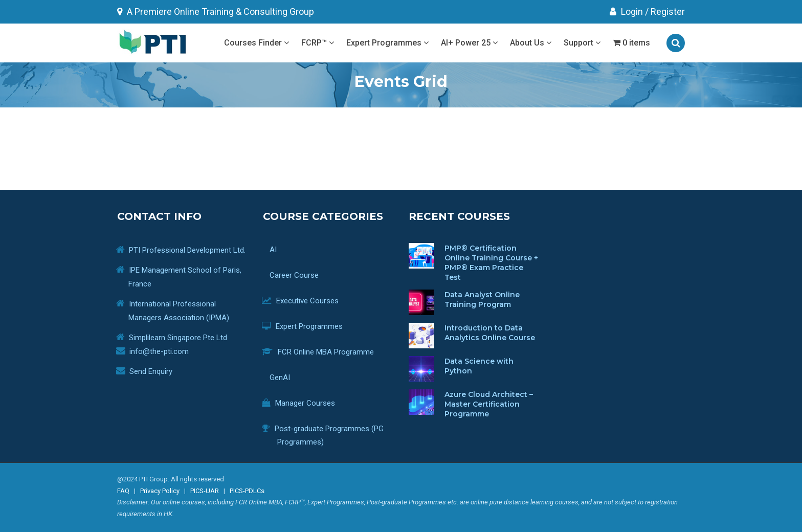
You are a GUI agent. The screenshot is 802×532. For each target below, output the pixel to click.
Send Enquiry (151, 371)
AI (335, 251)
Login (626, 12)
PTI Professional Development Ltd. (187, 250)
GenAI (284, 378)
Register (668, 12)
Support (582, 43)
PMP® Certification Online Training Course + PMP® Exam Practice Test (491, 263)
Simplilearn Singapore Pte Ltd (178, 338)
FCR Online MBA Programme (326, 352)
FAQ (123, 491)
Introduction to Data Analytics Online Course (490, 333)
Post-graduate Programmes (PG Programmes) (330, 435)
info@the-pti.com (159, 351)
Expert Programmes (387, 43)
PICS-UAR (205, 491)
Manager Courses (306, 403)
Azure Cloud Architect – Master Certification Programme (489, 404)
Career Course (298, 275)
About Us (531, 43)
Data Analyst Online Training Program (482, 300)
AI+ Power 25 (469, 43)
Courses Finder (257, 43)
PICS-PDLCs (247, 491)
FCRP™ (318, 43)
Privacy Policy (160, 491)
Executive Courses (308, 301)
